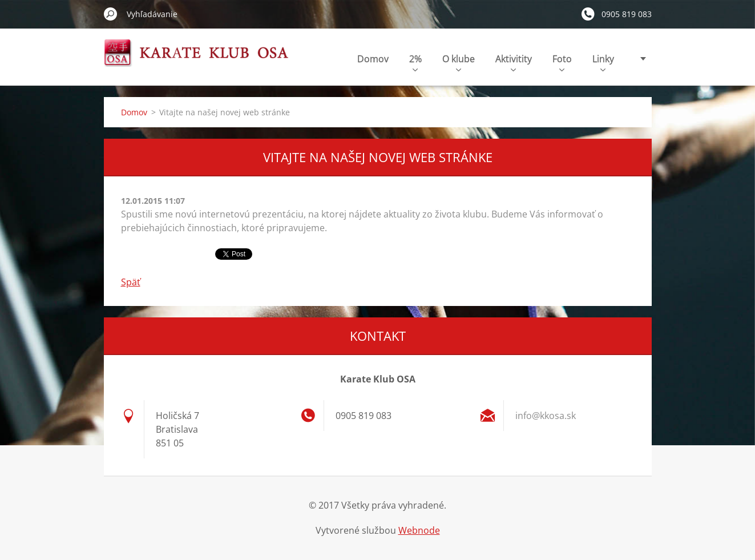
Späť (131, 282)
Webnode (419, 530)
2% (415, 62)
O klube (459, 62)
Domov (373, 59)
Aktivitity (514, 62)
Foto (562, 62)
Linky (603, 62)
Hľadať (111, 14)
